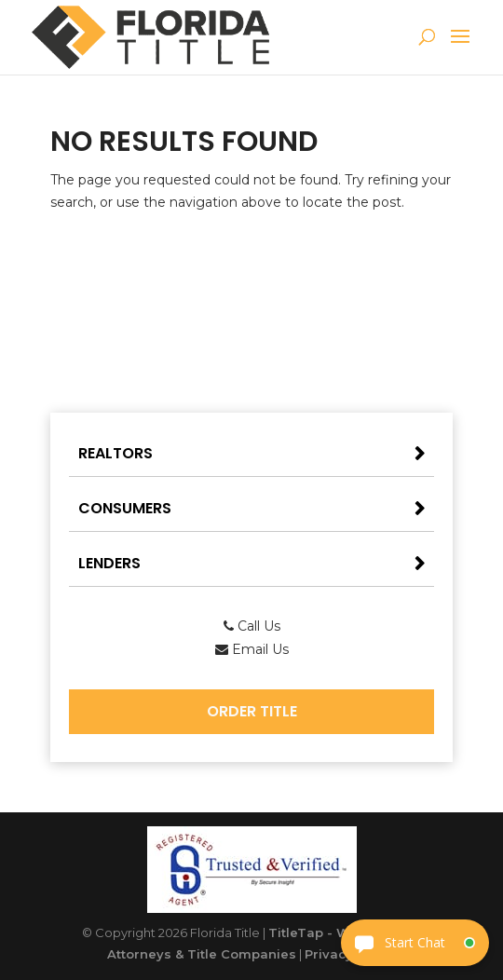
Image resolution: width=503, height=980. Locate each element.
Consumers (125, 508)
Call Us (252, 626)
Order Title (252, 711)
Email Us (252, 649)
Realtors (116, 453)
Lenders (109, 563)
